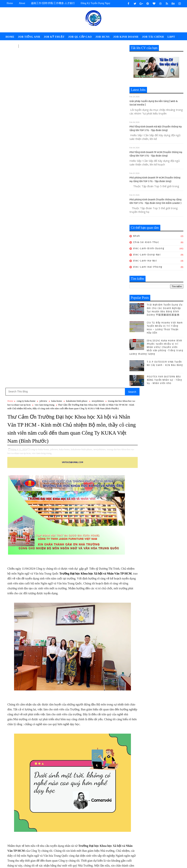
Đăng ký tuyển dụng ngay (96, 3)
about (22, 3)
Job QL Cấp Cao (80, 37)
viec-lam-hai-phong (148, 268)
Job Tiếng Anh (29, 37)
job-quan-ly (139, 835)
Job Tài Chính (153, 37)
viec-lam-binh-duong (149, 249)
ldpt (134, 841)
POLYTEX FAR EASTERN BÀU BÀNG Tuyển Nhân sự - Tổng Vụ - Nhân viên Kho (164, 381)
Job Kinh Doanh (126, 37)
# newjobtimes (102, 564)
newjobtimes (98, 57)
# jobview (44, 564)
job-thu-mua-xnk (161, 835)
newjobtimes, (100, 117)
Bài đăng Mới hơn (18, 678)
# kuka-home (58, 564)
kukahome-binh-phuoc (77, 57)
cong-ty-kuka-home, (40, 117)
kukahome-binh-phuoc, (82, 117)
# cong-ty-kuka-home (25, 564)
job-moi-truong (141, 829)
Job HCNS (103, 37)
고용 (23, 46)
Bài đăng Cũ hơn (115, 678)
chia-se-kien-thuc (146, 243)
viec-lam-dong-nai (147, 255)
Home (10, 3)
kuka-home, (65, 117)
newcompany (149, 841)
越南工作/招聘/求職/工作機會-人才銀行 (53, 3)
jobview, (54, 117)
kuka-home (57, 57)
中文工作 (11, 46)
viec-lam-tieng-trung (57, 61)
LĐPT (171, 37)
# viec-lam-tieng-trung (60, 568)
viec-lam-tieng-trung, (55, 121)
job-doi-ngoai (164, 823)
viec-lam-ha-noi (145, 262)
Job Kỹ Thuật (54, 37)
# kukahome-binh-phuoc (80, 564)
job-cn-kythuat (141, 823)
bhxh (137, 237)
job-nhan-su (164, 829)
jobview (43, 57)
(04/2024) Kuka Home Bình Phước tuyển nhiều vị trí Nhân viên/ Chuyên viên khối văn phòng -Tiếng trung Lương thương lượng (156, 348)
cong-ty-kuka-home (26, 57)
